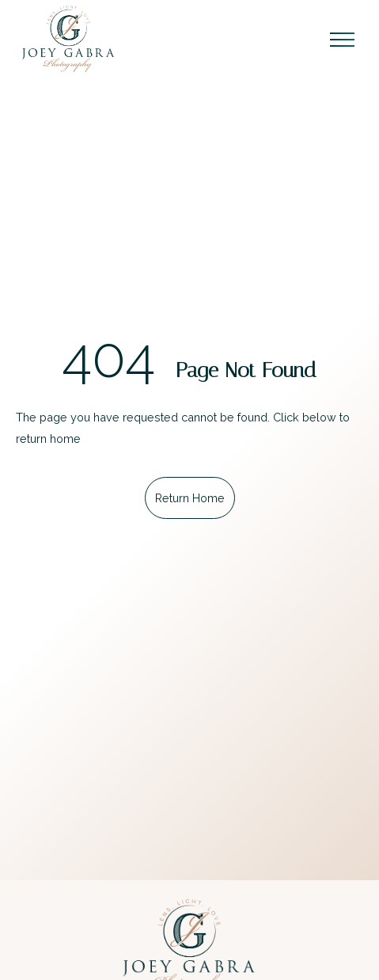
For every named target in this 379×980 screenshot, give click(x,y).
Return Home (190, 498)
